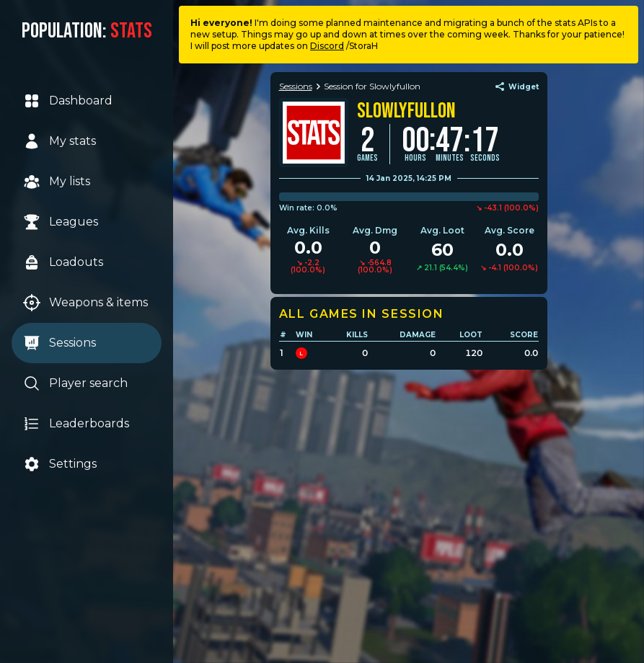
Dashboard (68, 101)
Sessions (59, 343)
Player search (75, 383)
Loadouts (63, 262)
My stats (59, 141)
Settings (60, 464)
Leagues (61, 222)
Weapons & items (85, 303)
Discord (327, 46)
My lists (57, 182)
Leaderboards (76, 424)
